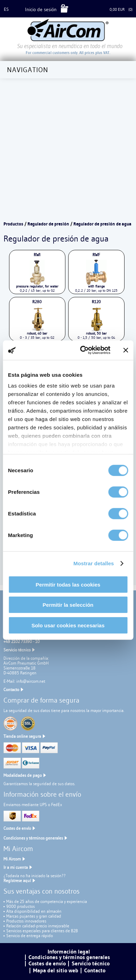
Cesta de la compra (90, 9)
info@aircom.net (31, 681)
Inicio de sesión (41, 9)
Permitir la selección (68, 605)
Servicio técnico (17, 650)
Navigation (28, 70)
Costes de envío (17, 828)
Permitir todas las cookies (68, 584)
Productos (13, 224)
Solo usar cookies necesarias (68, 625)
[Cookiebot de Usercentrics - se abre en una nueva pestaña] (82, 350)
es (6, 9)
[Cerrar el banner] (126, 350)
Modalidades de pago (23, 775)
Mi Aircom (12, 859)
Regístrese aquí (17, 881)
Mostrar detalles (94, 563)
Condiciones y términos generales (33, 838)
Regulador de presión (48, 224)
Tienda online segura (22, 736)
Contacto (11, 690)
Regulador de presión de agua (102, 224)
